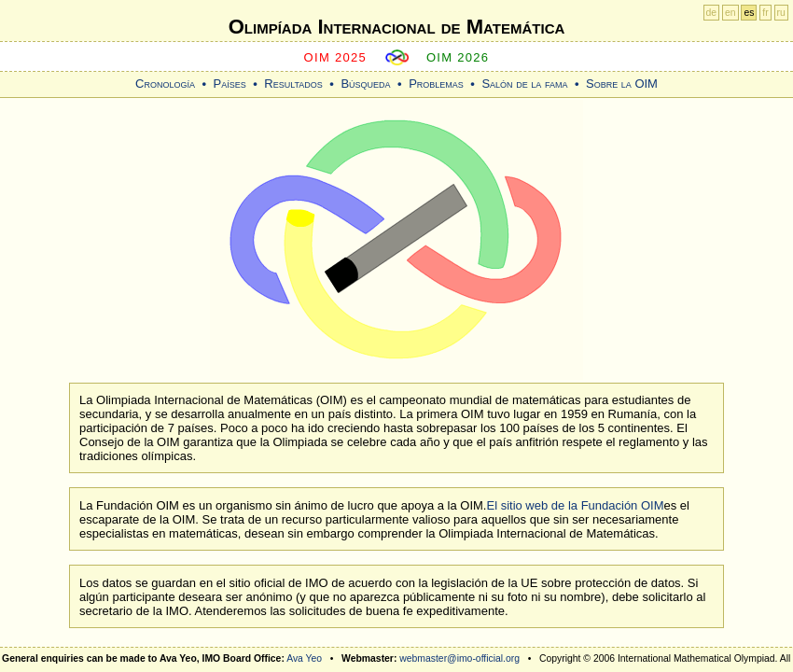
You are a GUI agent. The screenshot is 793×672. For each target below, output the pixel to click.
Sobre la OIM (622, 84)
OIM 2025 (336, 57)
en (730, 13)
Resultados (293, 84)
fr (765, 13)
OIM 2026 (458, 57)
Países (230, 84)
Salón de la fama (524, 84)
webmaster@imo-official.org (459, 658)
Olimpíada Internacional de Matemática (397, 27)
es (749, 13)
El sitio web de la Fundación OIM (575, 505)
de (712, 13)
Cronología (165, 84)
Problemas (436, 84)
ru (781, 13)
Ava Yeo (304, 658)
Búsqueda (365, 84)
